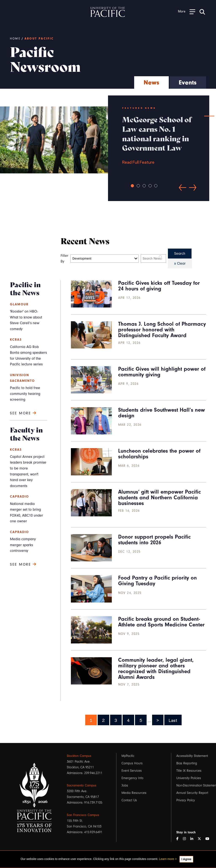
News (151, 82)
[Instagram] (186, 839)
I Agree (186, 859)
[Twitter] (201, 839)
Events (188, 82)
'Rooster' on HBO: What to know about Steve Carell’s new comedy (26, 320)
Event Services (132, 771)
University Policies (189, 778)
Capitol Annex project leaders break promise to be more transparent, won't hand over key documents (28, 471)
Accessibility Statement (192, 756)
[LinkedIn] (193, 839)
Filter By (65, 258)
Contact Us (129, 800)
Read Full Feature (159, 140)
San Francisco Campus (83, 815)
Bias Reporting (187, 763)
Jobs (125, 785)
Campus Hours (132, 763)
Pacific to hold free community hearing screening (25, 394)
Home (15, 39)
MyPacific (128, 756)
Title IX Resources (189, 771)
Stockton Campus (79, 756)
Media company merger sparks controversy (23, 545)
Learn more (167, 859)
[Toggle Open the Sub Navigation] (187, 12)
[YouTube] (209, 839)
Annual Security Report (192, 793)
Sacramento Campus (82, 785)
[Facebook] (179, 839)
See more (23, 413)
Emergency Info (132, 778)
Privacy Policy (186, 800)
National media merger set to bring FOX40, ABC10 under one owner (26, 513)
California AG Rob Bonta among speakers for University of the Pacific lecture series (28, 356)
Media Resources (134, 793)
